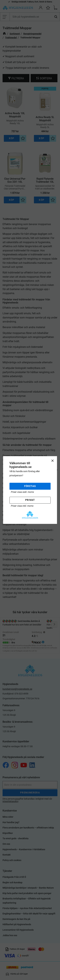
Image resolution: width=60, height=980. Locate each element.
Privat (30, 500)
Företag (30, 486)
